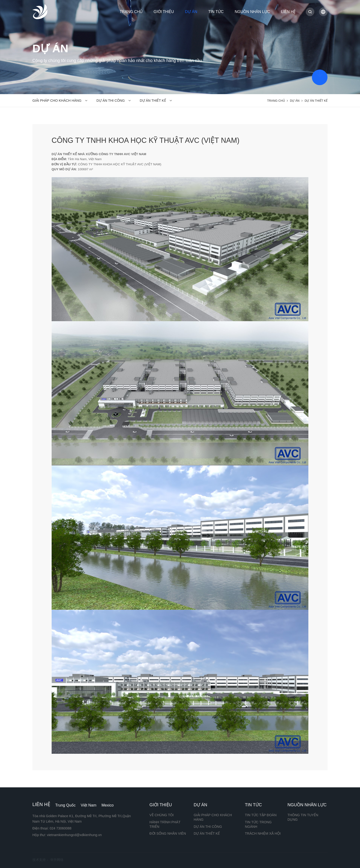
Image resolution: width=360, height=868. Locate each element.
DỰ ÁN (191, 12)
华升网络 (57, 860)
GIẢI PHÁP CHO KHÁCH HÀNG (57, 101)
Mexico (108, 805)
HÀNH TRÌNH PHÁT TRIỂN (165, 824)
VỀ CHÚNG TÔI (162, 815)
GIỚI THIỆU (164, 12)
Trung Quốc (65, 805)
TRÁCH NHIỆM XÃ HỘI (263, 833)
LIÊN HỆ (288, 12)
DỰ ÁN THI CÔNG (110, 101)
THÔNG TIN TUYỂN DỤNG (303, 817)
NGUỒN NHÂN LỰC (252, 12)
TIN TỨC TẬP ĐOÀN (261, 815)
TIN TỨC (216, 12)
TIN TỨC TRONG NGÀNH (258, 824)
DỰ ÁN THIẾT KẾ (153, 101)
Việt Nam (89, 805)
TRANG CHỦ (131, 12)
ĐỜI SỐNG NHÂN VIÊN (168, 833)
